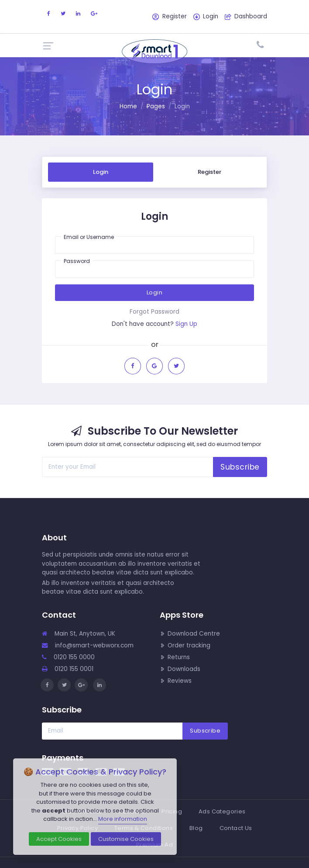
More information (123, 819)
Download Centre (190, 634)
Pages (156, 106)
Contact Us (236, 828)
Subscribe (240, 467)
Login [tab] (101, 172)
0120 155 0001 (68, 669)
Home (128, 106)
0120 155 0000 (68, 657)
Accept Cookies (59, 839)
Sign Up (186, 324)
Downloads (180, 669)
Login (154, 292)
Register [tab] (209, 172)
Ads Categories (222, 811)
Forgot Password (154, 312)
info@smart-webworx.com (88, 645)
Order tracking (185, 645)
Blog (196, 828)
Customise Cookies (126, 839)
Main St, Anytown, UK (79, 634)
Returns (175, 657)
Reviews (176, 681)
